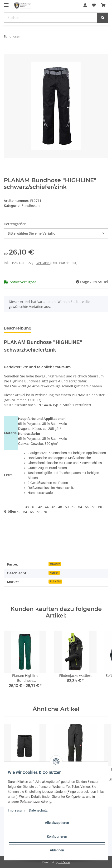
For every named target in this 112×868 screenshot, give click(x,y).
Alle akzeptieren (57, 823)
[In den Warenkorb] (8, 51)
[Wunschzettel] (94, 5)
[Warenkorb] (103, 5)
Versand (43, 263)
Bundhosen (31, 206)
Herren (54, 573)
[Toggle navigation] (6, 3)
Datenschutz (38, 810)
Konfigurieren (57, 836)
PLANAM (55, 581)
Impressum (16, 810)
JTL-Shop (64, 862)
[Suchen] (51, 18)
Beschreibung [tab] (18, 328)
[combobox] (56, 233)
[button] (85, 5)
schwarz (55, 564)
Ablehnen (57, 850)
